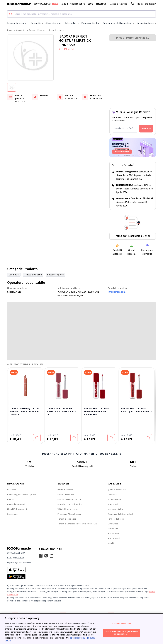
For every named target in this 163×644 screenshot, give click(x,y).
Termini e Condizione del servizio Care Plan (77, 524)
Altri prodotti (114, 538)
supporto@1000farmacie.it (19, 563)
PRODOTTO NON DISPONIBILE (133, 38)
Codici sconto (78, 4)
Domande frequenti (16, 504)
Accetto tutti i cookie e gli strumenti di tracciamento (121, 633)
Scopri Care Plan (46, 4)
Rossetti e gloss (56, 30)
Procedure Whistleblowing (70, 514)
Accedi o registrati (119, 4)
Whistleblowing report (68, 509)
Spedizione (12, 514)
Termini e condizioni (67, 519)
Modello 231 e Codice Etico (70, 504)
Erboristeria (113, 534)
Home (10, 30)
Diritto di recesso (65, 490)
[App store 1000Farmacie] (19, 570)
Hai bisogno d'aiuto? (147, 4)
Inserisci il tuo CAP (123, 128)
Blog (90, 4)
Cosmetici (37, 23)
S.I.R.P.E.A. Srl (66, 49)
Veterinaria (113, 529)
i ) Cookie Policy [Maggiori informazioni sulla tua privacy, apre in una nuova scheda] (78, 638)
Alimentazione (54, 23)
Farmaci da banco (146, 23)
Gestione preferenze (121, 624)
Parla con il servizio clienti (133, 236)
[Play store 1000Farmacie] (19, 577)
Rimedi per (101, 4)
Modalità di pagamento (18, 509)
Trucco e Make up (37, 30)
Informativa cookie (66, 495)
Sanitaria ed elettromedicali (119, 23)
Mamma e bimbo (91, 23)
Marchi (64, 4)
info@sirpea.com (117, 292)
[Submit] (11, 14)
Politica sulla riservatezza (69, 500)
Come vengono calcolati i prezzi (22, 495)
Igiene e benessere (18, 23)
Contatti (11, 500)
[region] (81, 629)
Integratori (72, 23)
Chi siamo (12, 490)
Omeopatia (113, 524)
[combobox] (81, 14)
